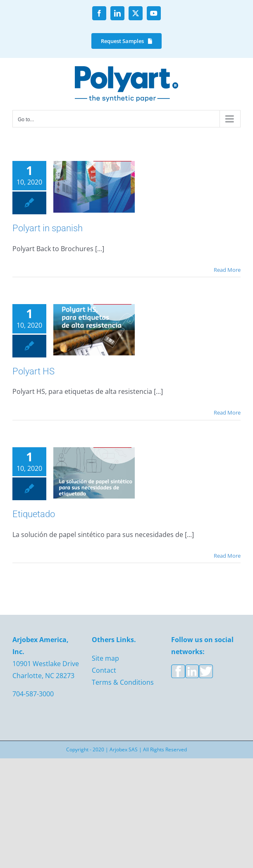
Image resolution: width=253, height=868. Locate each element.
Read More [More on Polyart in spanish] (227, 270)
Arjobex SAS (124, 749)
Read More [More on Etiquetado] (227, 556)
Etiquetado (34, 514)
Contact (104, 670)
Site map (105, 658)
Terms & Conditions (123, 682)
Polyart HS (33, 371)
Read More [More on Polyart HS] (227, 412)
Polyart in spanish (48, 228)
